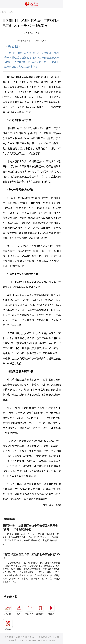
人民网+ (19, 609)
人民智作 (8, 624)
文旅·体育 (13, 12)
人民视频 (51, 609)
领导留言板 (40, 609)
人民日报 (8, 609)
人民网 (3, 12)
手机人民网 (30, 609)
